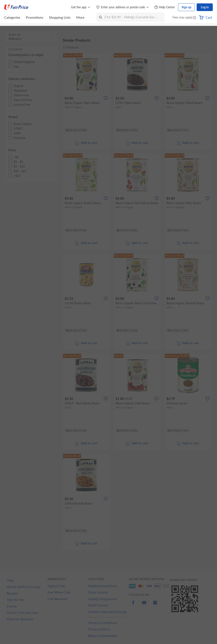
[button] (195, 18)
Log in (205, 7)
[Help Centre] (164, 7)
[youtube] (144, 605)
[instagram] (155, 605)
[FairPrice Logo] (16, 7)
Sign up (186, 7)
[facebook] (133, 605)
